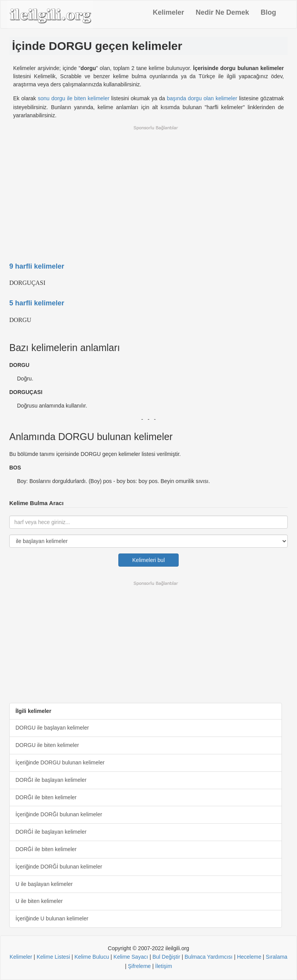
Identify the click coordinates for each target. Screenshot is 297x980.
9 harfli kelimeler (37, 266)
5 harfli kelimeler (37, 303)
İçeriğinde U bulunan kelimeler (52, 918)
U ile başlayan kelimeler (44, 884)
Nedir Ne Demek (222, 12)
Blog (268, 12)
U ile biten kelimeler (39, 901)
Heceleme (249, 957)
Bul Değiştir (166, 957)
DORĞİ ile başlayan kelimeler (51, 832)
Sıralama (277, 957)
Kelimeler (168, 12)
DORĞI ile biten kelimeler (46, 797)
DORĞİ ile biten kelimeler (46, 849)
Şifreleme (139, 966)
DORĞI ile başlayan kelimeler (51, 780)
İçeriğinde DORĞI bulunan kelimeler (59, 814)
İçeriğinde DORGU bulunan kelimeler (60, 762)
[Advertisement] (148, 189)
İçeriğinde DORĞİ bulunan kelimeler (59, 867)
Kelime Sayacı (131, 957)
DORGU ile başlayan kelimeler (52, 728)
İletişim (164, 966)
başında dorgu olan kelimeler (202, 98)
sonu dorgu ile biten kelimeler (74, 98)
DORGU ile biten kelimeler (47, 745)
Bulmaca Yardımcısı (208, 957)
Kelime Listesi (53, 957)
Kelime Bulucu (92, 957)
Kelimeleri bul (149, 560)
